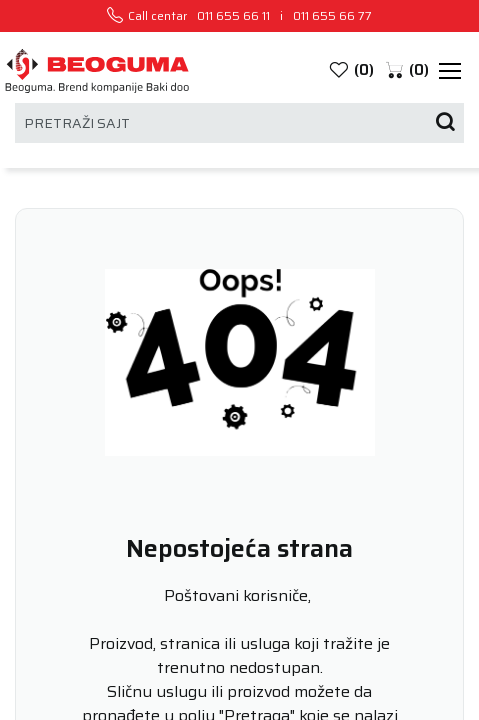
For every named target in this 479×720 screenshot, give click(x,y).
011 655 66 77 (332, 16)
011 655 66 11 (233, 16)
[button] (406, 70)
